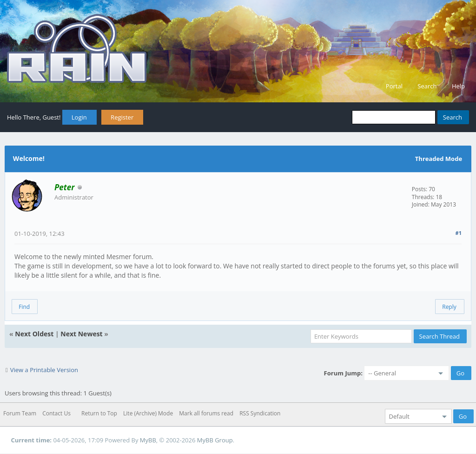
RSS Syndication (260, 413)
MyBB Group (215, 440)
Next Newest (81, 334)
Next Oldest (34, 334)
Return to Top (99, 413)
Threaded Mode (439, 159)
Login (79, 117)
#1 (459, 233)
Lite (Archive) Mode (148, 413)
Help (458, 86)
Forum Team (20, 413)
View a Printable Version (44, 370)
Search (427, 86)
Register (122, 117)
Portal (394, 86)
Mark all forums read (206, 413)
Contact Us (56, 413)
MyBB (148, 440)
